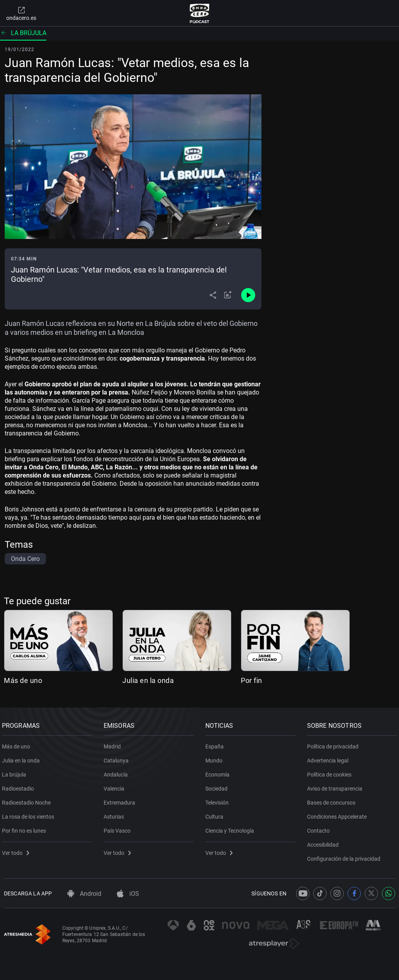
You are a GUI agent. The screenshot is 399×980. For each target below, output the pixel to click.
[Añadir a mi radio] (228, 295)
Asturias (116, 814)
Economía (219, 771)
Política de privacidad (335, 743)
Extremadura (121, 800)
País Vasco (119, 828)
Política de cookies (331, 771)
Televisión (219, 800)
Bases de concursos (333, 800)
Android (84, 894)
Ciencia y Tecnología (232, 828)
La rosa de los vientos (30, 814)
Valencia (116, 785)
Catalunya (118, 757)
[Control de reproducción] (248, 295)
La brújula (23, 33)
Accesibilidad (325, 842)
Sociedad (218, 785)
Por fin (252, 680)
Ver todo (18, 850)
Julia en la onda (148, 680)
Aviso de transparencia (337, 785)
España (216, 743)
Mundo (216, 757)
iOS (128, 894)
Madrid (114, 743)
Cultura (216, 814)
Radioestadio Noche (28, 800)
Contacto (320, 828)
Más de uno (23, 680)
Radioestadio (20, 785)
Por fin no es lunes (26, 828)
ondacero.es (21, 13)
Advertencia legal (330, 757)
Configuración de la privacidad (346, 856)
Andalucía (118, 771)
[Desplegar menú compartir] (213, 295)
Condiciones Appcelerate (339, 814)
